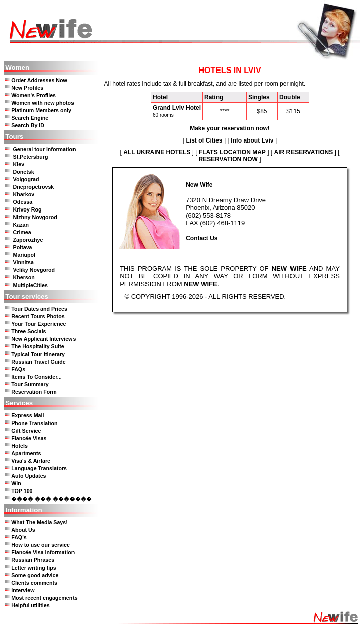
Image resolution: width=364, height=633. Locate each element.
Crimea (22, 232)
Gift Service (26, 431)
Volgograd (26, 179)
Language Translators (39, 468)
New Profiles (27, 88)
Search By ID (28, 125)
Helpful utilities (30, 605)
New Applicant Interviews (43, 339)
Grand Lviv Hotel (177, 108)
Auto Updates (28, 476)
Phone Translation (34, 423)
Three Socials (28, 331)
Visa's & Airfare (31, 461)
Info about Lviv (252, 140)
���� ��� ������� (51, 499)
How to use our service (41, 545)
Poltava (23, 247)
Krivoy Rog (27, 209)
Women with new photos (43, 103)
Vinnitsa (23, 262)
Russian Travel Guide (38, 362)
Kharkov (24, 194)
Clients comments (34, 583)
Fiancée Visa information (43, 552)
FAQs (18, 369)
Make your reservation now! (230, 128)
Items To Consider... (36, 377)
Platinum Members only (41, 110)
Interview (23, 590)
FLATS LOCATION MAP (232, 152)
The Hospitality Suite (38, 346)
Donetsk (24, 172)
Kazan (21, 225)
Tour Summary (30, 384)
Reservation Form (34, 392)
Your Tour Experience (39, 324)
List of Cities (204, 140)
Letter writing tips (33, 568)
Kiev (19, 164)
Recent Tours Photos (38, 316)
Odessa (23, 202)
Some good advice (35, 575)
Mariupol (24, 255)
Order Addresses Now (39, 80)
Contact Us (202, 238)
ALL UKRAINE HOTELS (157, 152)
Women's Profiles (33, 95)
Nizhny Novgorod (35, 217)
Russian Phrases (33, 560)
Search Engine (30, 118)
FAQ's (19, 537)
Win (16, 483)
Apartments (26, 453)
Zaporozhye (28, 240)
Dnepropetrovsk (34, 187)
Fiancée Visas (29, 438)
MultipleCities (30, 285)
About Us (23, 530)
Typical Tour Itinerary (38, 354)
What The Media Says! (40, 522)
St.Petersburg (31, 157)
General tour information (45, 149)
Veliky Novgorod (34, 270)
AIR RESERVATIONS (303, 152)
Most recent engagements (44, 598)
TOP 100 (22, 491)
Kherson (24, 277)
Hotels (19, 446)
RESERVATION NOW (228, 159)
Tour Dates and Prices (39, 309)
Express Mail (27, 415)
